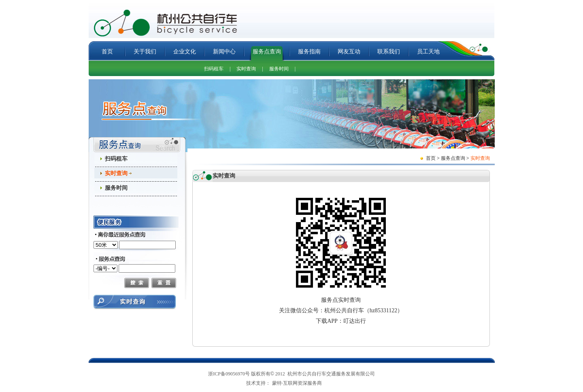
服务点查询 (267, 52)
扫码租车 (214, 69)
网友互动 (349, 52)
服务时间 (279, 69)
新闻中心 (224, 52)
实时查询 (246, 69)
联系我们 (389, 52)
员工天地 (428, 52)
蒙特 (277, 383)
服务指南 (309, 52)
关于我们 (145, 52)
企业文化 (185, 52)
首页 (107, 52)
